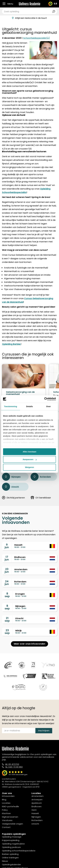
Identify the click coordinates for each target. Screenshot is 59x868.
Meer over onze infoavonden (29, 644)
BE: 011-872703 (12, 764)
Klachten (6, 813)
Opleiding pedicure (11, 847)
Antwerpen (37, 800)
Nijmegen (11, 477)
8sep (7, 595)
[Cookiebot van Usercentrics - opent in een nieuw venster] (44, 399)
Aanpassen (30, 459)
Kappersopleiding (11, 840)
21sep (7, 619)
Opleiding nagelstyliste (13, 844)
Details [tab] (29, 406)
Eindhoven (37, 806)
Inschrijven (44, 731)
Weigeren (29, 467)
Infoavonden (8, 796)
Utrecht (10, 487)
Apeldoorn (37, 803)
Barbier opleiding (10, 854)
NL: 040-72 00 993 (14, 767)
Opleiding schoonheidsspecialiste (19, 851)
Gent (34, 810)
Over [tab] (49, 406)
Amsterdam (38, 796)
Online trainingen (10, 858)
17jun (7, 558)
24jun (7, 583)
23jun (7, 570)
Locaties (6, 803)
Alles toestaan (29, 452)
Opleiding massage (12, 837)
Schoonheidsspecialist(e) (37, 38)
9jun (7, 546)
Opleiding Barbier (11, 344)
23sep (7, 632)
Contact (6, 827)
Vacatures (7, 820)
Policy (5, 810)
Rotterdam (41, 477)
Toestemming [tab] (11, 406)
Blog (4, 800)
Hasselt (35, 813)
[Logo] (29, 4)
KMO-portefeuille (10, 806)
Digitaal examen (10, 817)
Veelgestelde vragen (12, 824)
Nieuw (5, 861)
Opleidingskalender (11, 864)
